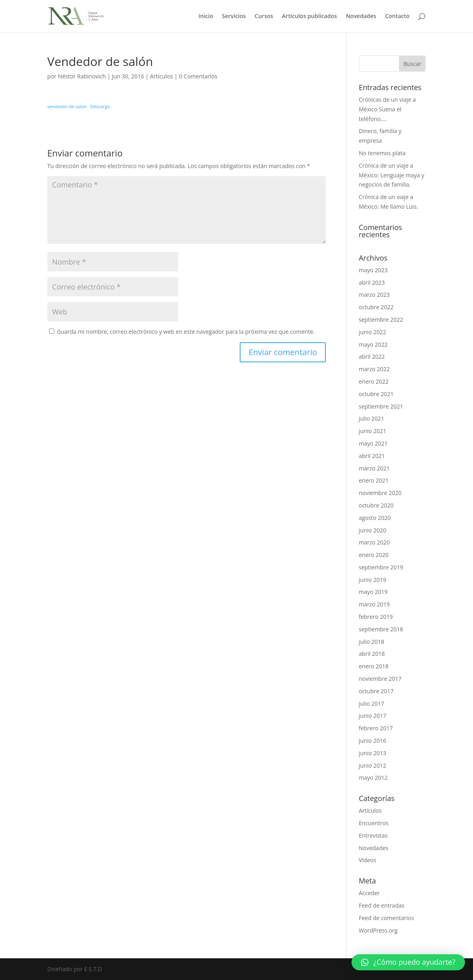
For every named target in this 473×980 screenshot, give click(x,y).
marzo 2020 (374, 542)
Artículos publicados (310, 16)
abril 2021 (372, 456)
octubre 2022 (376, 307)
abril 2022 (372, 356)
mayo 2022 (373, 344)
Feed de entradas (381, 905)
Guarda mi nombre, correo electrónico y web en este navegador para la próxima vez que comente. (186, 332)
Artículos (161, 76)
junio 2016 (372, 741)
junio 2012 (372, 765)
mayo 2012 (373, 778)
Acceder (369, 893)
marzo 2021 (374, 468)
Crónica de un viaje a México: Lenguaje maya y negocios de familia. (392, 175)
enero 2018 (374, 666)
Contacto (397, 16)
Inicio (206, 16)
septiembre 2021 (381, 406)
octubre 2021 (376, 394)
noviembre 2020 (380, 493)
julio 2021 (371, 418)
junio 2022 (372, 332)
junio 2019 (372, 580)
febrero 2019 (376, 617)
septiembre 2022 (381, 319)
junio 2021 (372, 431)
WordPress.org (378, 930)
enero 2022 (374, 381)
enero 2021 (374, 480)
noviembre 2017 (380, 679)
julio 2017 (371, 704)
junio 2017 (372, 716)
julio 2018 (371, 642)
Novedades (361, 16)
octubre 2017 (376, 691)
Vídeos (367, 860)
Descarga (100, 106)
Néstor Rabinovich (82, 76)
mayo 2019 (373, 592)
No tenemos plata (382, 153)
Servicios (234, 16)
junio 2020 (372, 530)
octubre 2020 (376, 505)
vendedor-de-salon (67, 106)
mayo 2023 (373, 270)
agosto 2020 (375, 518)
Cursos (264, 16)
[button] (408, 962)
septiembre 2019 (381, 567)
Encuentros (374, 823)
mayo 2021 (373, 443)
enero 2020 (374, 555)
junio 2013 (372, 753)
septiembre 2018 (381, 629)
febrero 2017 (376, 728)
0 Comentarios (198, 76)
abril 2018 (372, 654)
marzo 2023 (374, 295)
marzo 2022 (374, 369)
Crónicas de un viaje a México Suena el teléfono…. (387, 109)
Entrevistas (373, 835)
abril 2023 (372, 282)
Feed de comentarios (386, 918)
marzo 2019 (374, 604)
